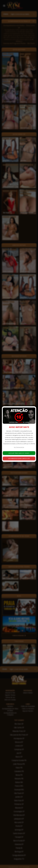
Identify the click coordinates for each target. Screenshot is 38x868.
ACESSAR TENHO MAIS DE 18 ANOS (19, 453)
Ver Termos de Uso (19, 447)
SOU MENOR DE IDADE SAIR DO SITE (19, 458)
